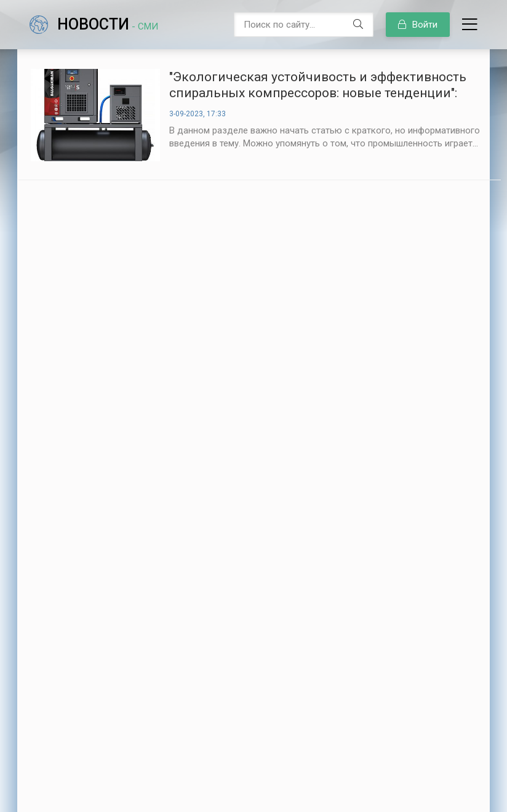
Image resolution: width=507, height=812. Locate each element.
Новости (108, 24)
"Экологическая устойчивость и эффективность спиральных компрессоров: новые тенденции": (318, 85)
